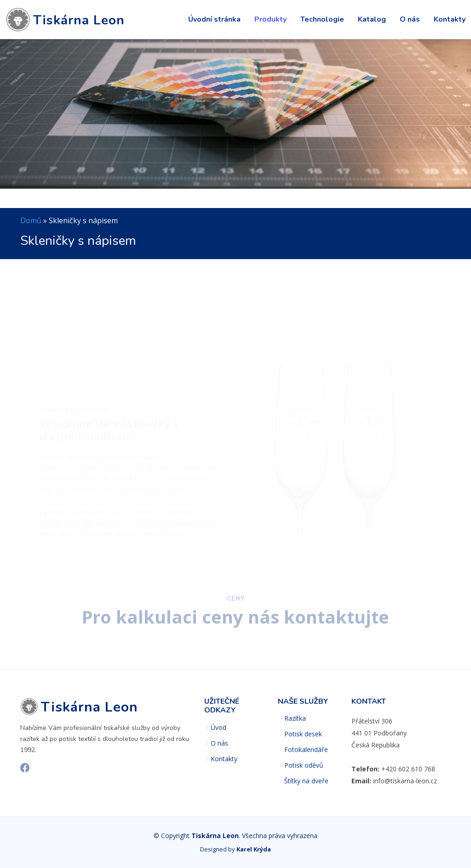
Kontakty (450, 19)
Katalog (372, 19)
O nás (410, 19)
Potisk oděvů (304, 765)
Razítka (295, 718)
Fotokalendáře (306, 750)
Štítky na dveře (306, 781)
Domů (31, 220)
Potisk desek (303, 734)
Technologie (322, 19)
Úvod (218, 728)
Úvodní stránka (214, 19)
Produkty (270, 19)
